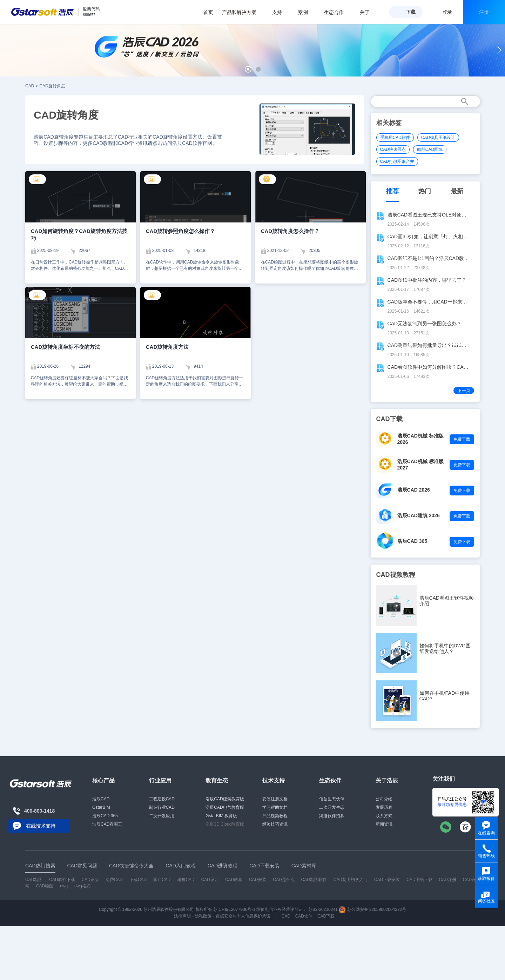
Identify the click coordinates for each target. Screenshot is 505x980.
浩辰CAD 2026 (414, 490)
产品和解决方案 (243, 12)
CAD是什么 (284, 880)
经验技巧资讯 (275, 824)
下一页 (464, 391)
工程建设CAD (162, 799)
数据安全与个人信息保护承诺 (243, 916)
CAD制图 (34, 880)
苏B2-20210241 (323, 909)
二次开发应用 (162, 816)
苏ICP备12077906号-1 (234, 909)
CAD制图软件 (314, 880)
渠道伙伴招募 (332, 816)
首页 (208, 12)
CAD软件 (304, 916)
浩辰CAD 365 (412, 541)
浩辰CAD (101, 799)
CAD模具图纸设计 (438, 138)
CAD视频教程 (396, 575)
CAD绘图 (45, 886)
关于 (368, 12)
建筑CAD (186, 880)
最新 (457, 191)
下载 (411, 12)
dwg (64, 886)
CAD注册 (448, 880)
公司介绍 (384, 799)
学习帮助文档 (275, 807)
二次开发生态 (332, 807)
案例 (307, 12)
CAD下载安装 (387, 880)
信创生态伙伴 (332, 799)
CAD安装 (258, 880)
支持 (281, 12)
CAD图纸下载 (419, 880)
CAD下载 (326, 916)
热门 (425, 191)
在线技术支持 (41, 826)
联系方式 (384, 816)
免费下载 (462, 439)
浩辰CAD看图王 (107, 824)
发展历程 (384, 807)
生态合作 (338, 12)
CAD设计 (210, 880)
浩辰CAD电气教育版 (225, 807)
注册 (484, 12)
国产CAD (162, 880)
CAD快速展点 (393, 149)
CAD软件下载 (62, 880)
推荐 (392, 191)
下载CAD (138, 880)
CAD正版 (90, 880)
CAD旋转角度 (52, 86)
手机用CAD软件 (395, 138)
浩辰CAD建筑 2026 (419, 515)
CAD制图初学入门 (351, 880)
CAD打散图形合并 (397, 161)
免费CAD (114, 880)
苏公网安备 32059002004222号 (372, 909)
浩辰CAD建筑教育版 (225, 799)
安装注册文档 (275, 799)
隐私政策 (203, 916)
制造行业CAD (162, 807)
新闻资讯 (384, 824)
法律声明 (182, 916)
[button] (248, 69)
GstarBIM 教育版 (221, 816)
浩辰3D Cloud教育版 (225, 824)
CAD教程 (234, 880)
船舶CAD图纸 (430, 149)
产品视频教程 (275, 816)
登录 (447, 12)
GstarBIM (101, 807)
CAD (30, 86)
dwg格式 (82, 886)
